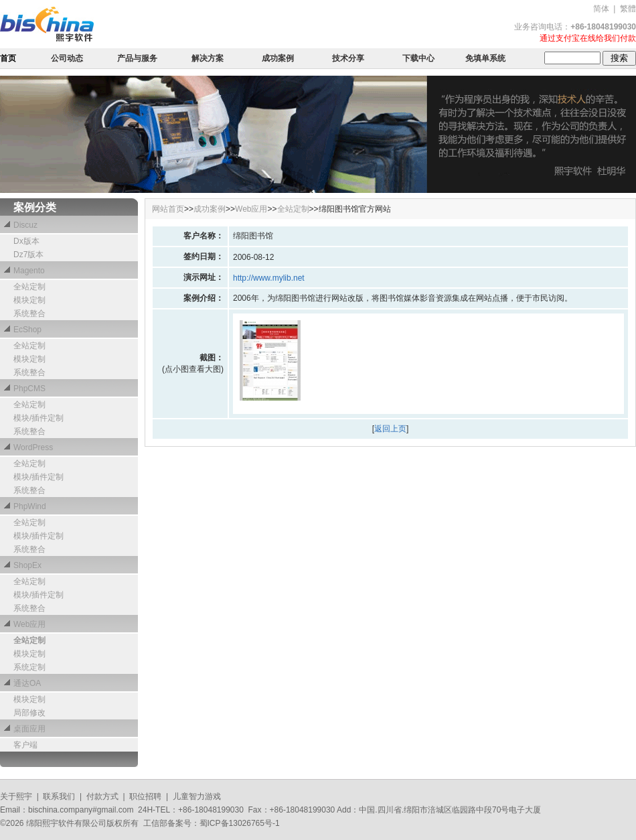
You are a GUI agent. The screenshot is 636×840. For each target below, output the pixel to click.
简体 (601, 9)
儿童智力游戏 (197, 796)
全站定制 (293, 209)
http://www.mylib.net (269, 278)
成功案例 (210, 209)
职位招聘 (145, 796)
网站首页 (168, 209)
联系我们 (59, 796)
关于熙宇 (16, 796)
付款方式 (102, 796)
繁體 (628, 9)
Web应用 (251, 209)
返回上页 (390, 429)
